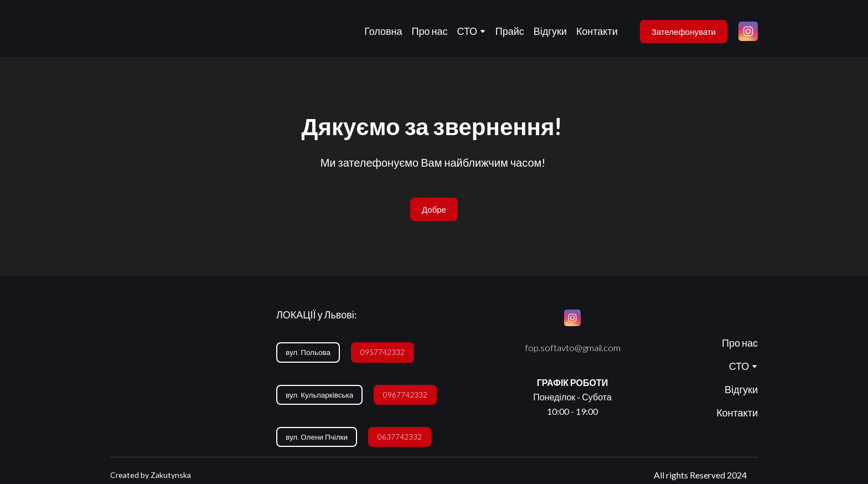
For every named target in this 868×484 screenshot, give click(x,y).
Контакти (597, 31)
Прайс (510, 31)
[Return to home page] (128, 31)
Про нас (430, 31)
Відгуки (550, 31)
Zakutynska (171, 475)
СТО (467, 31)
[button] (684, 32)
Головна (383, 31)
